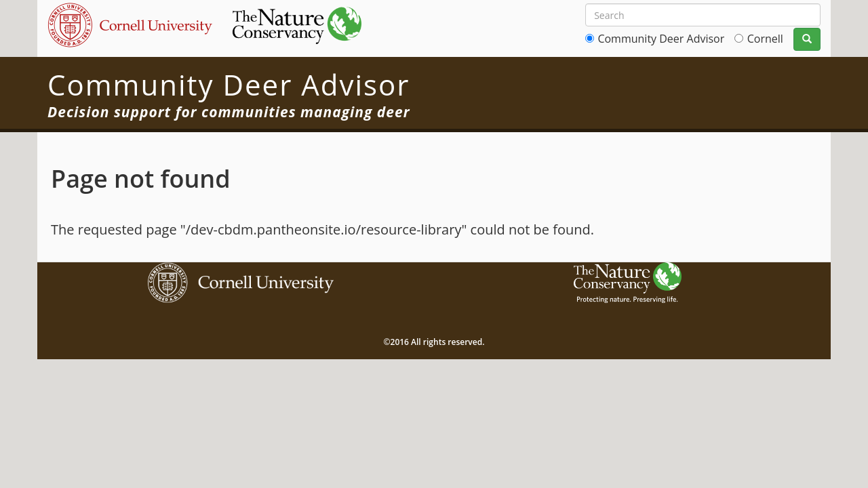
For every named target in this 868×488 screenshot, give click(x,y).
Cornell (765, 39)
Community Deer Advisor (661, 39)
